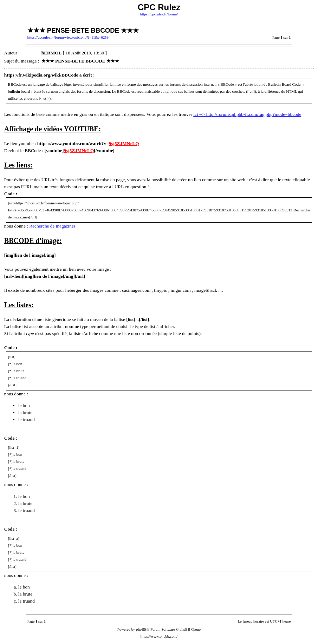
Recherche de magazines (52, 226)
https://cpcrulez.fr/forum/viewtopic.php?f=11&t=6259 (68, 37)
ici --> (200, 114)
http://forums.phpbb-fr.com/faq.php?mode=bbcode (254, 114)
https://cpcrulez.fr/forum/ (159, 14)
